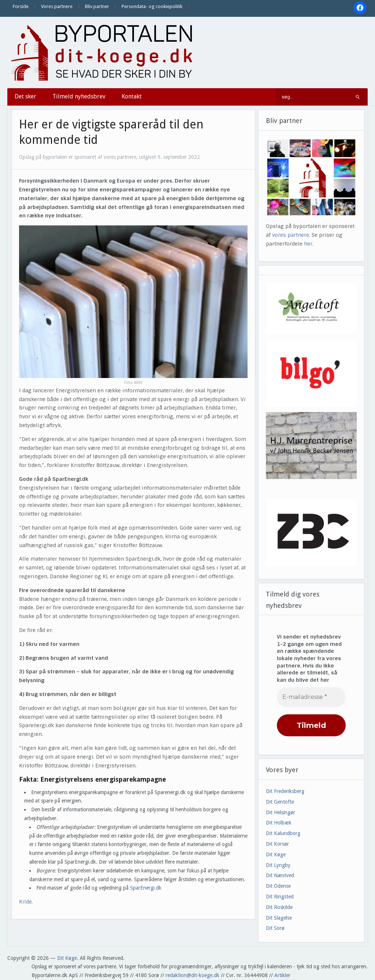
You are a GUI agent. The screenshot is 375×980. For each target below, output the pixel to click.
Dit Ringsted (280, 897)
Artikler (282, 975)
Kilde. (27, 902)
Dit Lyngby (278, 865)
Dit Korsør (277, 844)
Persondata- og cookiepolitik (152, 6)
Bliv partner (97, 6)
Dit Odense (278, 886)
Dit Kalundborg (283, 833)
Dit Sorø (275, 928)
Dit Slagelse (279, 918)
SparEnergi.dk (146, 888)
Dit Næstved (280, 875)
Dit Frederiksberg (285, 791)
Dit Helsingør (281, 812)
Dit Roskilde (279, 907)
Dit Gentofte (280, 802)
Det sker (25, 96)
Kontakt (132, 96)
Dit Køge (276, 854)
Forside (21, 6)
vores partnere (291, 235)
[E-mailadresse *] (311, 697)
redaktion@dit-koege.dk (192, 975)
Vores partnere (57, 6)
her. (309, 244)
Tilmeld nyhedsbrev (79, 96)
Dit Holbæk (279, 823)
